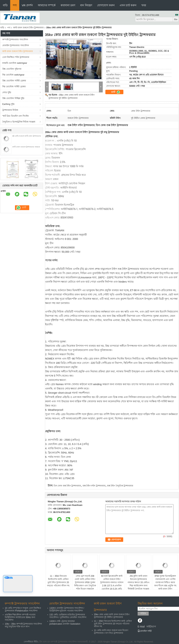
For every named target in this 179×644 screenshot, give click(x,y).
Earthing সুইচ (8, 104)
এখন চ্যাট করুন (128, 5)
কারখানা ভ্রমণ (68, 5)
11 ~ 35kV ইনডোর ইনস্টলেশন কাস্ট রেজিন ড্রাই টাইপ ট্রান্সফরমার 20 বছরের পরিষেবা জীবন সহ (58, 581)
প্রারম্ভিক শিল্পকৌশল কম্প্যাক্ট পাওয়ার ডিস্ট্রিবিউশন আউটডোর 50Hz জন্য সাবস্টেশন (20, 617)
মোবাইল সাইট (145, 631)
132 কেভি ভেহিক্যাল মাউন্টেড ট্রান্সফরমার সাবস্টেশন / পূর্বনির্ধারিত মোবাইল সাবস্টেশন (68, 616)
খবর (144, 5)
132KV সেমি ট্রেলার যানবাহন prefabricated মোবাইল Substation (65, 623)
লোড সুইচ (7, 92)
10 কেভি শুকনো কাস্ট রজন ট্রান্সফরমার (27, 136)
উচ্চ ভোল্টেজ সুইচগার (12, 69)
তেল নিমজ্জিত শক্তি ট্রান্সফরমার (16, 57)
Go (176, 19)
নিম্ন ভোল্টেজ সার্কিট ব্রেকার (14, 87)
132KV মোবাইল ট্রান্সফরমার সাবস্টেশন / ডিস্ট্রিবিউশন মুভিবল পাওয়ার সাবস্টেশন (67, 609)
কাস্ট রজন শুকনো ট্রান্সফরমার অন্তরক (26, 147)
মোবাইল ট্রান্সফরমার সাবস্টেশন (16, 45)
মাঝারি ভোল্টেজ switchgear (15, 63)
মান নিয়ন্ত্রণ (86, 5)
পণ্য (15, 5)
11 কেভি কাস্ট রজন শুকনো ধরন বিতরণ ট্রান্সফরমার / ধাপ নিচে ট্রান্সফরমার (111, 632)
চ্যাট (116, 92)
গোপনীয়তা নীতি (31, 642)
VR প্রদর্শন (27, 5)
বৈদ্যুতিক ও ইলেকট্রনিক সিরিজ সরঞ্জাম (19, 122)
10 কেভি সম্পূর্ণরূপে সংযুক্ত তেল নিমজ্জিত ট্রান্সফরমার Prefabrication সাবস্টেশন (23, 609)
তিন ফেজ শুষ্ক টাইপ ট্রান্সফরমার (67, 486)
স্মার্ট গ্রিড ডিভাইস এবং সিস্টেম (16, 116)
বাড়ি (5, 5)
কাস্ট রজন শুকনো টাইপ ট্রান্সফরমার (28, 28)
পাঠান (143, 613)
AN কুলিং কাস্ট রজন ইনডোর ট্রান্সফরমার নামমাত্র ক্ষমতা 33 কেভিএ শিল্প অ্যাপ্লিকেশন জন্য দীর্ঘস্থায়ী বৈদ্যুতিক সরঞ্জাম (139, 582)
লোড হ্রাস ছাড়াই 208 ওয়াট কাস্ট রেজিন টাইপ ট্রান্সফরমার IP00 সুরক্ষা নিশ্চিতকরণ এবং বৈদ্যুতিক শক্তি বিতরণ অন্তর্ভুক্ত (85, 582)
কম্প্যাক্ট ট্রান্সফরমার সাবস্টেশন (15, 40)
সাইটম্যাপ (151, 627)
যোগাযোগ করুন (106, 5)
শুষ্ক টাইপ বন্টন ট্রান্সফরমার (94, 486)
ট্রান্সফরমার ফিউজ (10, 110)
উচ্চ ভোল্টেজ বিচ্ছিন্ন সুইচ (13, 98)
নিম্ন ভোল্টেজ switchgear (13, 75)
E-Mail (141, 627)
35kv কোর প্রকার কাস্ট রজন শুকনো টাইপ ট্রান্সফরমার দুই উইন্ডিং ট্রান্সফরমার (112, 616)
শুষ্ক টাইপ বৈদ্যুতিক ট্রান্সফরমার (120, 486)
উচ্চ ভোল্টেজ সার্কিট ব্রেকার (14, 81)
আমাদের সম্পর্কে (47, 5)
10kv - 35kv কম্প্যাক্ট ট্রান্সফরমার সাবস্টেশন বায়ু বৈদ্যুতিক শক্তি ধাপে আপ (23, 625)
